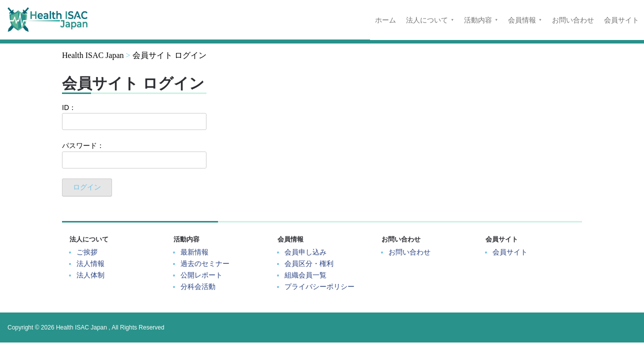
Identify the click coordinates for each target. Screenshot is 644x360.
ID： (134, 117)
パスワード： (134, 155)
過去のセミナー (205, 263)
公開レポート (201, 275)
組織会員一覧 (305, 275)
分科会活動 (198, 286)
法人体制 (90, 275)
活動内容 (478, 20)
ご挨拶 (87, 252)
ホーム (385, 20)
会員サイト (621, 20)
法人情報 (90, 263)
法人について (427, 20)
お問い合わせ (573, 20)
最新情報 (194, 252)
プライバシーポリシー (319, 286)
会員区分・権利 (309, 263)
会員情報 (522, 20)
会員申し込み (305, 252)
